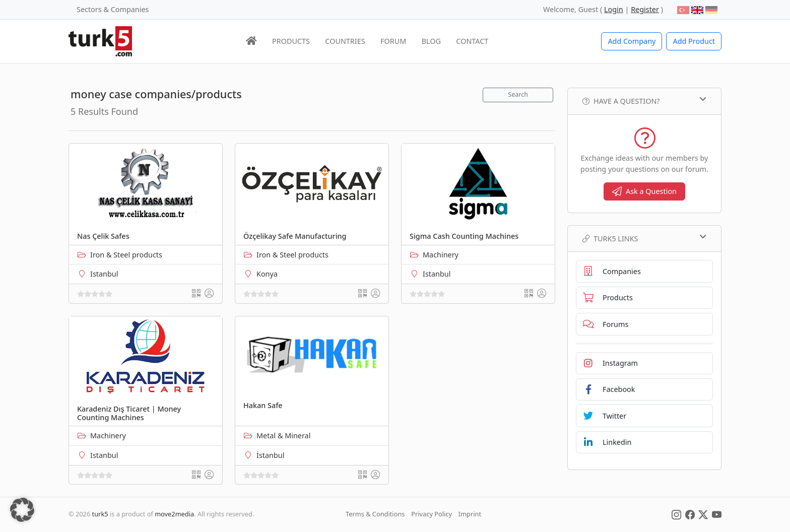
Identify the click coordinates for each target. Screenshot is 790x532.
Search (518, 94)
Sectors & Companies (113, 9)
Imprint (470, 514)
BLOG (431, 41)
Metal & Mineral (283, 436)
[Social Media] (676, 514)
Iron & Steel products (126, 255)
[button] (22, 510)
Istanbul (104, 274)
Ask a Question (644, 191)
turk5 (100, 514)
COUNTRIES (345, 41)
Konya (267, 274)
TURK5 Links (644, 238)
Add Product (694, 41)
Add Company (632, 41)
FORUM (393, 41)
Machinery (441, 255)
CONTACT (472, 41)
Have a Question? (644, 101)
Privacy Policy (432, 514)
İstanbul (270, 455)
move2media (174, 514)
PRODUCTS (291, 41)
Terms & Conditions (375, 514)
